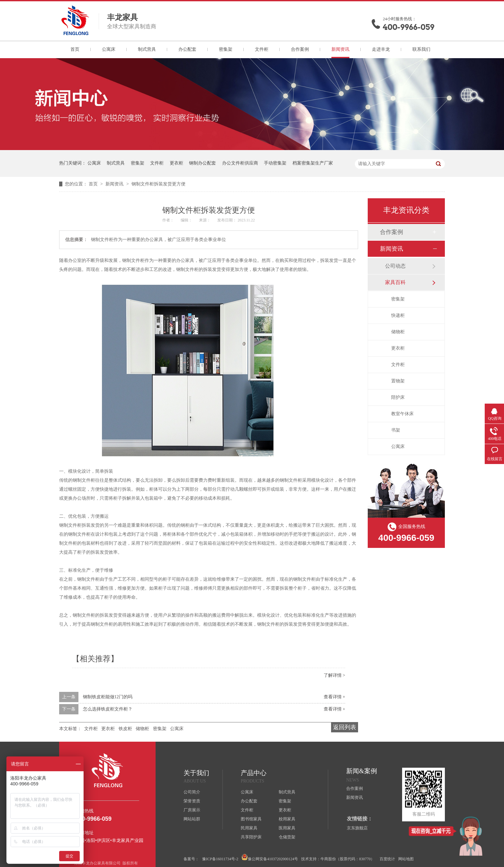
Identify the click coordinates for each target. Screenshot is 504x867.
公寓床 (109, 49)
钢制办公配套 (203, 163)
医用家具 (287, 828)
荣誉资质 (192, 801)
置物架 (398, 381)
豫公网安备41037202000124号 (270, 858)
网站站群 (192, 819)
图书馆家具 (251, 819)
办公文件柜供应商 (240, 163)
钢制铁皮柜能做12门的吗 (108, 697)
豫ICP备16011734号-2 (220, 859)
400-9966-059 (409, 27)
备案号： (191, 859)
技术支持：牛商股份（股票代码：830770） (338, 859)
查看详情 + (334, 697)
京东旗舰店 (357, 828)
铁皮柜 (125, 729)
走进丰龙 (381, 49)
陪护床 (398, 397)
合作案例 (300, 49)
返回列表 (345, 727)
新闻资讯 (340, 49)
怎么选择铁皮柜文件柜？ (108, 709)
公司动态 (395, 266)
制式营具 (147, 49)
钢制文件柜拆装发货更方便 (158, 184)
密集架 (226, 49)
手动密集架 (275, 163)
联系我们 (421, 49)
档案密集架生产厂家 (313, 163)
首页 (75, 49)
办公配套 (187, 49)
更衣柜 (176, 163)
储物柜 (142, 729)
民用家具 (249, 828)
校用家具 (287, 819)
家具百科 (395, 282)
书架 (396, 430)
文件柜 (262, 49)
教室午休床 (402, 414)
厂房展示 (192, 810)
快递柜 (398, 315)
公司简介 (192, 792)
